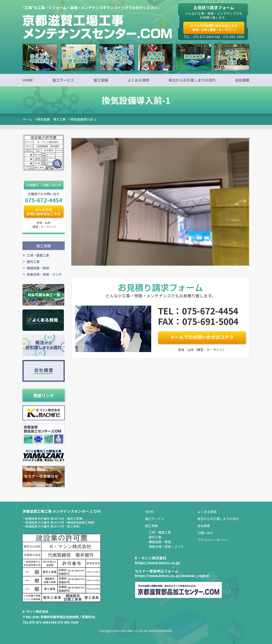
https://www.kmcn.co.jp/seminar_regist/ (172, 575)
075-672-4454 (44, 200)
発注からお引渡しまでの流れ (192, 80)
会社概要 (242, 80)
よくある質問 (138, 80)
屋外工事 (33, 261)
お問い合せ (205, 532)
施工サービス (63, 80)
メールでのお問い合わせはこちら (214, 28)
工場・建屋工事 (38, 255)
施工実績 (101, 80)
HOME (28, 80)
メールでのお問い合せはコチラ (202, 337)
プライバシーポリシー (213, 539)
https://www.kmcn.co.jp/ (158, 562)
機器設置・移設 (38, 267)
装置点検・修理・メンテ (44, 274)
